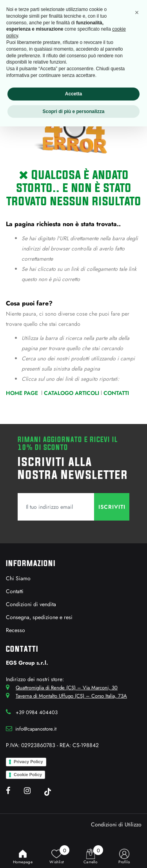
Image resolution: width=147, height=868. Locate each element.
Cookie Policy (28, 775)
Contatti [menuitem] (15, 591)
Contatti (116, 393)
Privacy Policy (28, 762)
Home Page (23, 393)
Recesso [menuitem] (15, 630)
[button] (112, 507)
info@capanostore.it (36, 729)
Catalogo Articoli (72, 393)
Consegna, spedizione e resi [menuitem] (39, 617)
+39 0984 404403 (37, 712)
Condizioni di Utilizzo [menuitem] (116, 824)
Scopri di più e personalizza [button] (73, 111)
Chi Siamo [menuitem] (18, 578)
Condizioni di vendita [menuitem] (31, 604)
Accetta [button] (73, 94)
